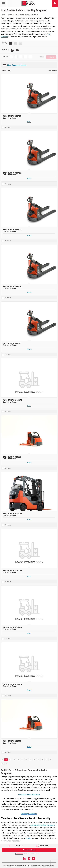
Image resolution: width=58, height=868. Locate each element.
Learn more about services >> (29, 794)
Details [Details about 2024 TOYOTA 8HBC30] (29, 463)
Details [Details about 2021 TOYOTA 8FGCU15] (29, 576)
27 (34, 759)
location (28, 838)
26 (30, 759)
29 (42, 759)
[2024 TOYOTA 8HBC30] (29, 435)
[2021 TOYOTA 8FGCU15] (29, 548)
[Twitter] (34, 859)
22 (14, 759)
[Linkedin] (24, 859)
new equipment (36, 825)
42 (3, 764)
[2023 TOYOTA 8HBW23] (29, 94)
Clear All (42, 57)
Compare (51, 57)
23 (18, 759)
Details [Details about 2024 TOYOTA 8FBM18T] (29, 406)
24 (22, 759)
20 (6, 759)
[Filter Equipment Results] (29, 65)
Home (3, 15)
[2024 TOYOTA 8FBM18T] (29, 378)
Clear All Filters (53, 71)
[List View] (16, 43)
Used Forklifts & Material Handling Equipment (23, 15)
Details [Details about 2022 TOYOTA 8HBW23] (29, 292)
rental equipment (48, 825)
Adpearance (50, 866)
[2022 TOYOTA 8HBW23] (29, 264)
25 (26, 759)
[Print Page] (12, 50)
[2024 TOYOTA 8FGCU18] (29, 492)
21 (10, 759)
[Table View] (21, 43)
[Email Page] (17, 50)
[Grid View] (11, 43)
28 (38, 759)
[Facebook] (29, 859)
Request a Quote (29, 850)
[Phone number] (55, 3)
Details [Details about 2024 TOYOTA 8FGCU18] (29, 520)
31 (50, 759)
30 (46, 759)
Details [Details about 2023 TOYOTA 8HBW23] (29, 122)
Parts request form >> (29, 814)
